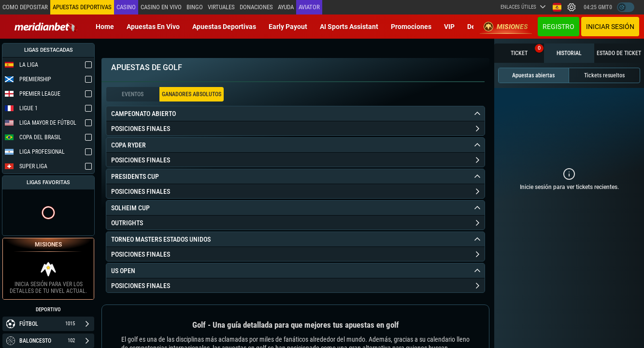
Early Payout (288, 27)
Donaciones (256, 7)
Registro (558, 27)
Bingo (195, 7)
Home (105, 27)
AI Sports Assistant (349, 27)
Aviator (309, 7)
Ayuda (286, 7)
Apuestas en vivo (153, 27)
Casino (126, 7)
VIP (449, 27)
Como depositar (25, 7)
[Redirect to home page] (46, 27)
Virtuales (221, 7)
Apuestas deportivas (224, 27)
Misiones (506, 27)
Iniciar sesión (610, 27)
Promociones (411, 27)
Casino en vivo (161, 7)
